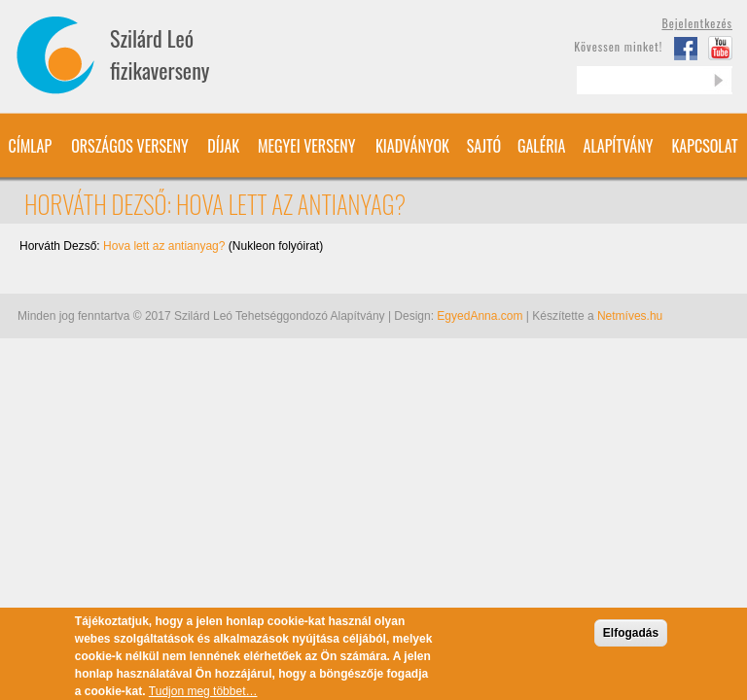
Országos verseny (129, 146)
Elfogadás (631, 638)
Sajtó (484, 146)
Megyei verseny (306, 146)
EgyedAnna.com (480, 316)
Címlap (30, 146)
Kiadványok (412, 146)
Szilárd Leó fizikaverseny (160, 54)
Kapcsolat (704, 146)
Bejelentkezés (697, 23)
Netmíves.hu (630, 316)
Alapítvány (619, 146)
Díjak (223, 146)
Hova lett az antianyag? (164, 246)
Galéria (541, 146)
